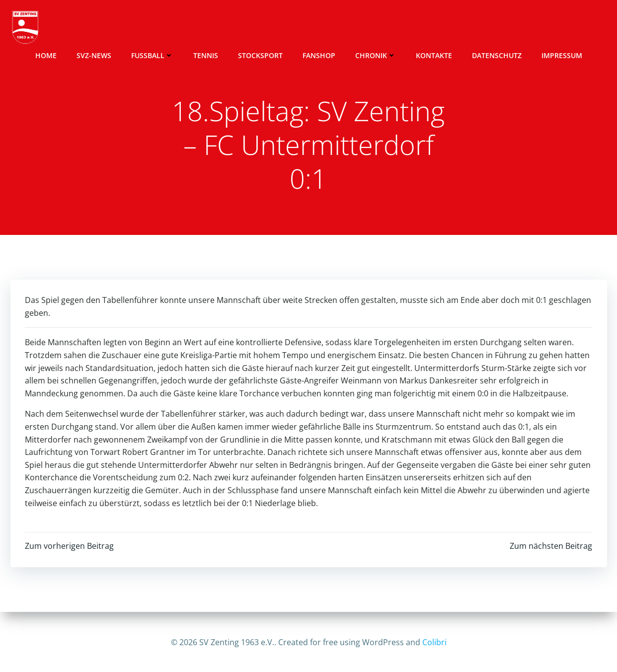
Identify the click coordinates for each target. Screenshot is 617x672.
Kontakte (451, 28)
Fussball (170, 28)
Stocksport (278, 28)
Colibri (434, 642)
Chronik (393, 28)
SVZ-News (111, 28)
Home (63, 28)
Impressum (579, 28)
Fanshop (336, 28)
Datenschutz (514, 28)
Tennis (223, 28)
